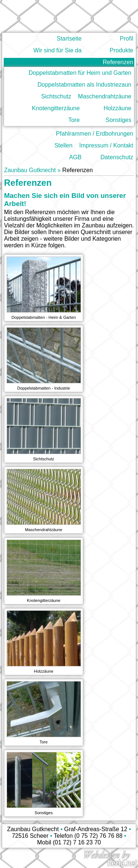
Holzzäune (117, 108)
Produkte (121, 50)
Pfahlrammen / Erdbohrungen (95, 134)
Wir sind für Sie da (58, 50)
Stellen (63, 145)
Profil (127, 39)
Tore (74, 120)
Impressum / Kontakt (106, 145)
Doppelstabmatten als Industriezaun (84, 85)
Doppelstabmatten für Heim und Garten (80, 73)
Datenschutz (117, 157)
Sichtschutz (56, 96)
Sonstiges (118, 120)
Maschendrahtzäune (105, 96)
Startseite (69, 39)
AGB (75, 157)
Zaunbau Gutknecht (30, 170)
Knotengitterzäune (56, 108)
